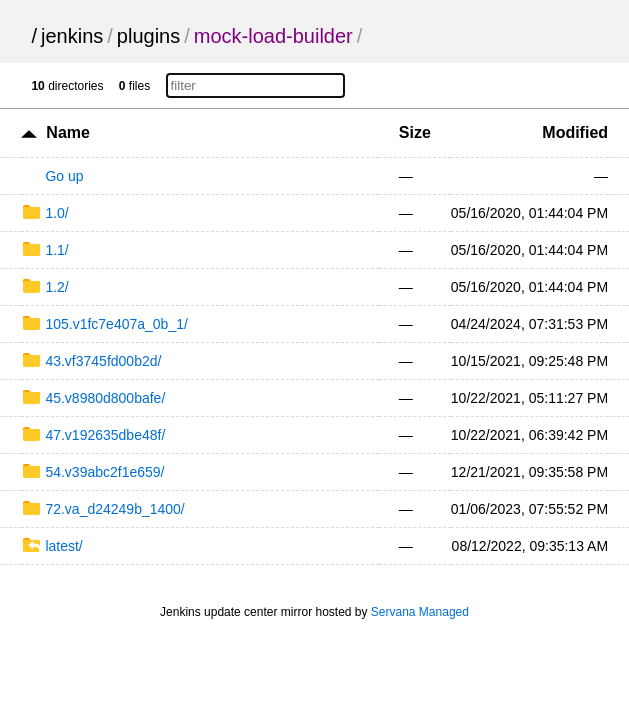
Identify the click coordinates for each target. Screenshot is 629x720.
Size (415, 132)
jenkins (72, 36)
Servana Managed (420, 612)
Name (68, 132)
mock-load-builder (273, 36)
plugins (148, 36)
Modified (575, 132)
